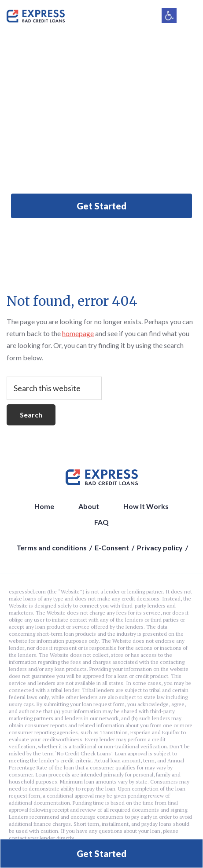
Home (44, 506)
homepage (78, 333)
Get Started (101, 206)
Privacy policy (160, 548)
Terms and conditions (52, 548)
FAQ (101, 522)
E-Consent (112, 548)
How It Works (146, 506)
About (89, 506)
